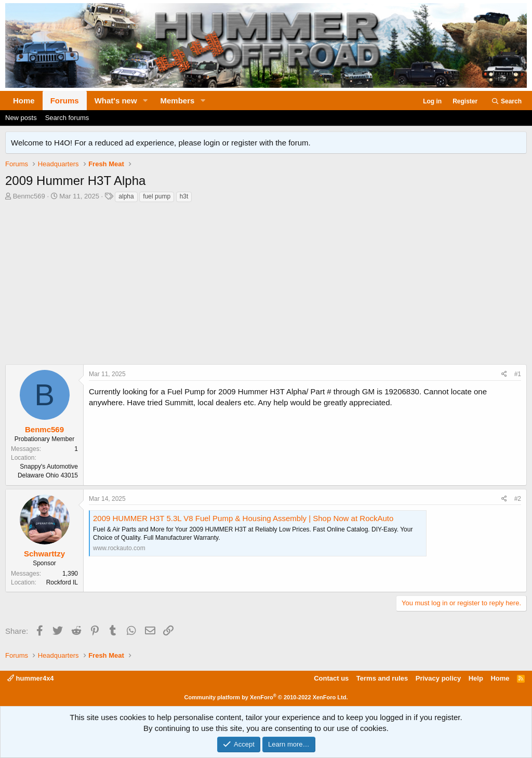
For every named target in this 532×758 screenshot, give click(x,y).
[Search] (506, 102)
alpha (126, 196)
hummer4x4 (31, 678)
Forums (65, 101)
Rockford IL (62, 582)
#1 (518, 374)
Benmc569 (29, 196)
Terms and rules (382, 678)
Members (178, 101)
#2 (518, 499)
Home (24, 101)
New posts (21, 118)
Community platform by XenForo (266, 697)
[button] (145, 101)
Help (476, 678)
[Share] (504, 374)
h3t (184, 196)
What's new (116, 101)
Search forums (67, 118)
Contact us (331, 678)
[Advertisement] (266, 286)
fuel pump (157, 196)
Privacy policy (438, 678)
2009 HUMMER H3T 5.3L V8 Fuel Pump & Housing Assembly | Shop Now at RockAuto (243, 518)
